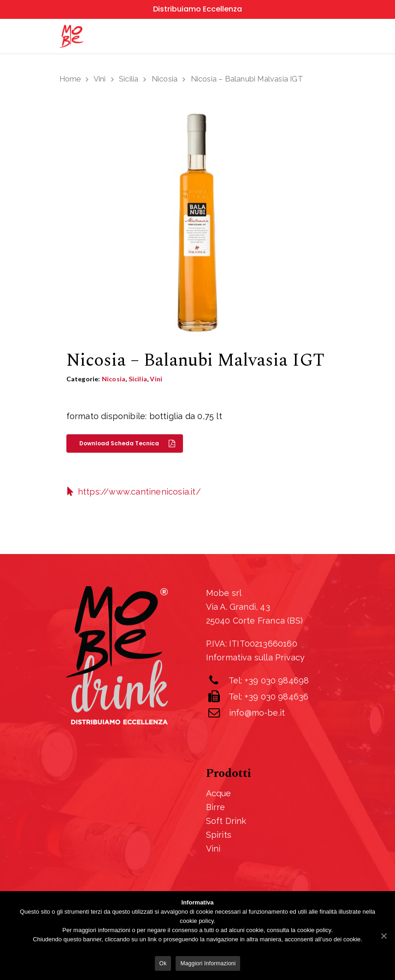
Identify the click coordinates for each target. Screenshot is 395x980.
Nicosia (165, 79)
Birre (216, 807)
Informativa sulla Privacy (256, 657)
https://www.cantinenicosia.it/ (139, 492)
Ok (163, 963)
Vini (100, 79)
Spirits (219, 835)
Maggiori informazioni (208, 963)
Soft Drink (226, 821)
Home (70, 79)
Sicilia (129, 79)
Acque (219, 793)
